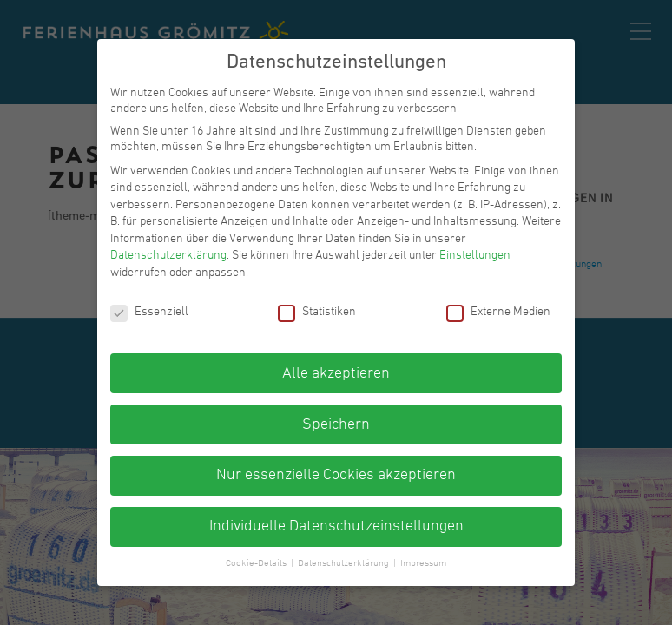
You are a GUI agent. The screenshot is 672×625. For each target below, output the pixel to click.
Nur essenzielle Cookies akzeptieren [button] (336, 475)
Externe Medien (498, 312)
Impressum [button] (423, 564)
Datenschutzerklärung (168, 256)
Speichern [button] (336, 425)
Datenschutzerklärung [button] (345, 564)
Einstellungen (475, 256)
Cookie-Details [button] (257, 564)
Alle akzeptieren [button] (336, 374)
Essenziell (149, 312)
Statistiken (317, 312)
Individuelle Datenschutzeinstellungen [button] (336, 526)
